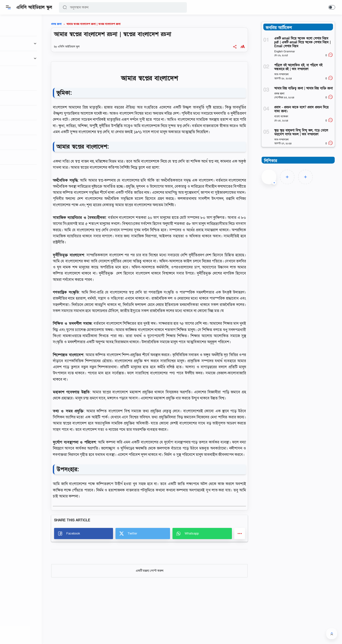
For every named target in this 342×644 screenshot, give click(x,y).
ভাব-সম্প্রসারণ (281, 74)
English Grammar (285, 51)
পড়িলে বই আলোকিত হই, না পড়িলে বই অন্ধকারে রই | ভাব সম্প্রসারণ (298, 67)
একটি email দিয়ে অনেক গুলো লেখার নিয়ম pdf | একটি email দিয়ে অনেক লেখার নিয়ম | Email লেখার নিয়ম (302, 42)
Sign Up (33, 223)
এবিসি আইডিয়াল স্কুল (34, 7)
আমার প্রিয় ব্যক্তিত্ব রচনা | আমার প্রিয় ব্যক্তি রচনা (304, 88)
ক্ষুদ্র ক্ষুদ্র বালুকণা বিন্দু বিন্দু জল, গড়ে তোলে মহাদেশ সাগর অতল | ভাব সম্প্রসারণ (301, 132)
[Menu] (9, 7)
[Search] (123, 7)
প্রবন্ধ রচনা (279, 94)
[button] (65, 7)
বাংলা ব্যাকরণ (281, 116)
